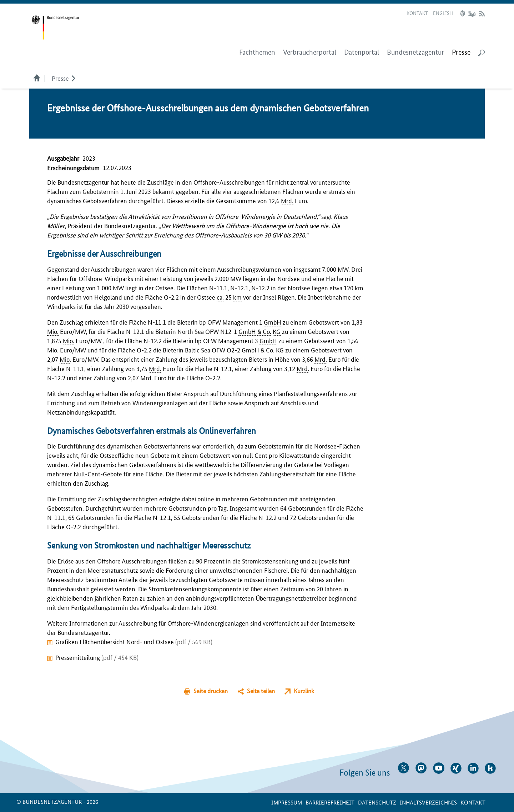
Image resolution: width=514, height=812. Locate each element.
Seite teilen (261, 691)
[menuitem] (461, 52)
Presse (60, 78)
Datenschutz (377, 802)
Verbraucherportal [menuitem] (310, 52)
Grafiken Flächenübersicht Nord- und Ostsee (134, 641)
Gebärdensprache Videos (472, 14)
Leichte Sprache (463, 14)
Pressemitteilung (97, 657)
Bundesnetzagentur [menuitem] (415, 52)
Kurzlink (304, 691)
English (443, 13)
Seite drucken (211, 691)
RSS (482, 14)
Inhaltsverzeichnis (428, 802)
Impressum (287, 802)
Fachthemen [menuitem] (257, 52)
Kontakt (417, 13)
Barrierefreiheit (330, 802)
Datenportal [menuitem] (362, 52)
